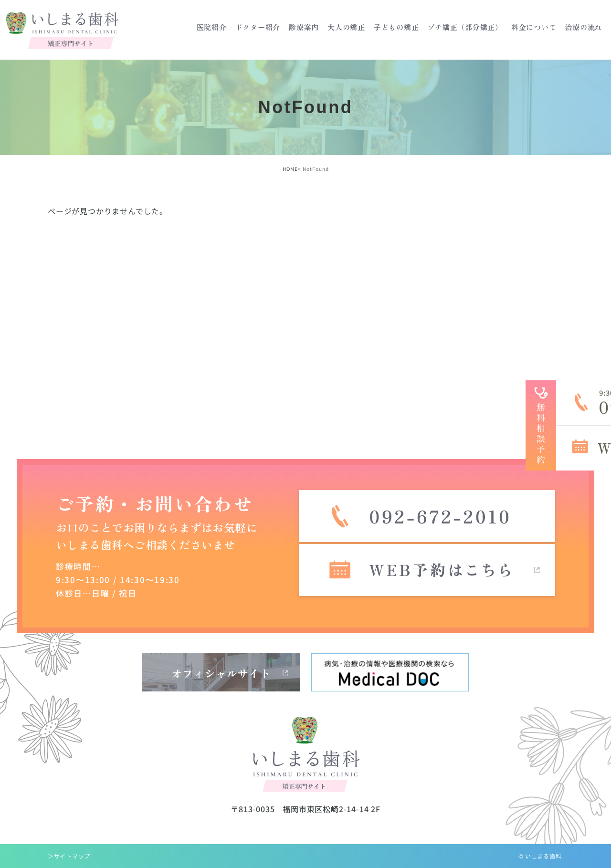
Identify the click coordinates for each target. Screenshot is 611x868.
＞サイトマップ (69, 856)
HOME (290, 169)
